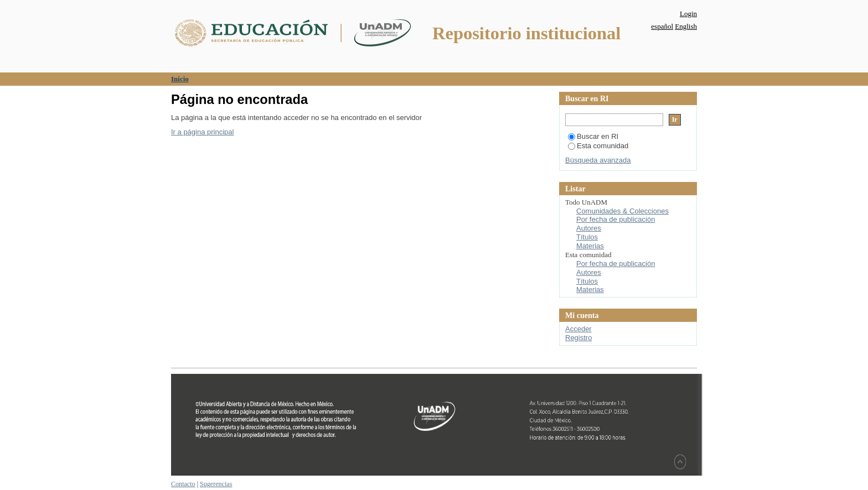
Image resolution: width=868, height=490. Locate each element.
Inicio (180, 79)
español (662, 26)
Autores (589, 228)
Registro (578, 338)
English (686, 26)
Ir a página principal (202, 132)
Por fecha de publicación (616, 219)
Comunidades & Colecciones (622, 211)
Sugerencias (216, 484)
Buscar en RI (593, 136)
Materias (590, 246)
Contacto (183, 484)
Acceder (578, 329)
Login (688, 14)
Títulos (587, 237)
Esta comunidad (598, 146)
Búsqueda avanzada (598, 160)
